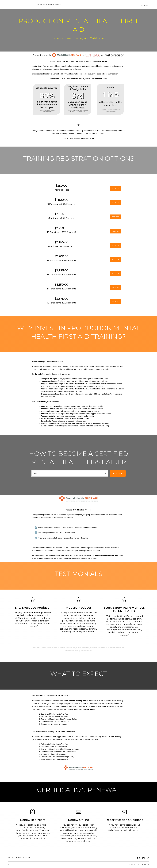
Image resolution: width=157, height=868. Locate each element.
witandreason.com (19, 858)
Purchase (118, 473)
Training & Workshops (48, 5)
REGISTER (113, 189)
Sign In (145, 5)
